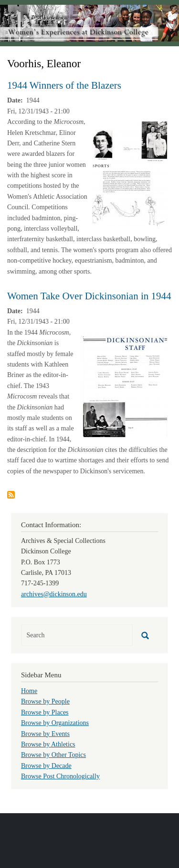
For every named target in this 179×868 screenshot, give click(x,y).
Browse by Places (45, 712)
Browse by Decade (46, 766)
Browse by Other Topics (53, 755)
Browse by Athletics (48, 744)
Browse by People (45, 701)
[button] (130, 173)
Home (29, 691)
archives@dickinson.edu (54, 594)
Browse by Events (45, 734)
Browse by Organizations (55, 723)
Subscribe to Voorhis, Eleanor (11, 495)
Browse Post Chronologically (60, 776)
